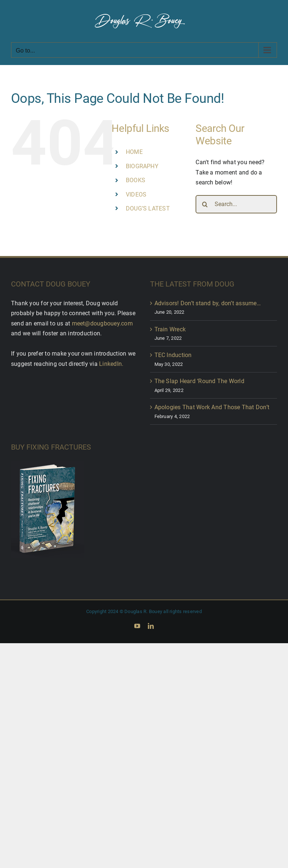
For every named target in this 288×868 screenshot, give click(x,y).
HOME (134, 152)
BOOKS (136, 180)
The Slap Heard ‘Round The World (199, 381)
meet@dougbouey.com (102, 323)
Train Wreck (170, 329)
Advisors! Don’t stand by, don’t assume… (208, 303)
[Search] (205, 204)
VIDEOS (136, 195)
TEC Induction (173, 355)
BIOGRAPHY (142, 166)
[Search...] (236, 204)
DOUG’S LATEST (148, 208)
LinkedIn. (111, 364)
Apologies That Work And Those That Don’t (212, 407)
